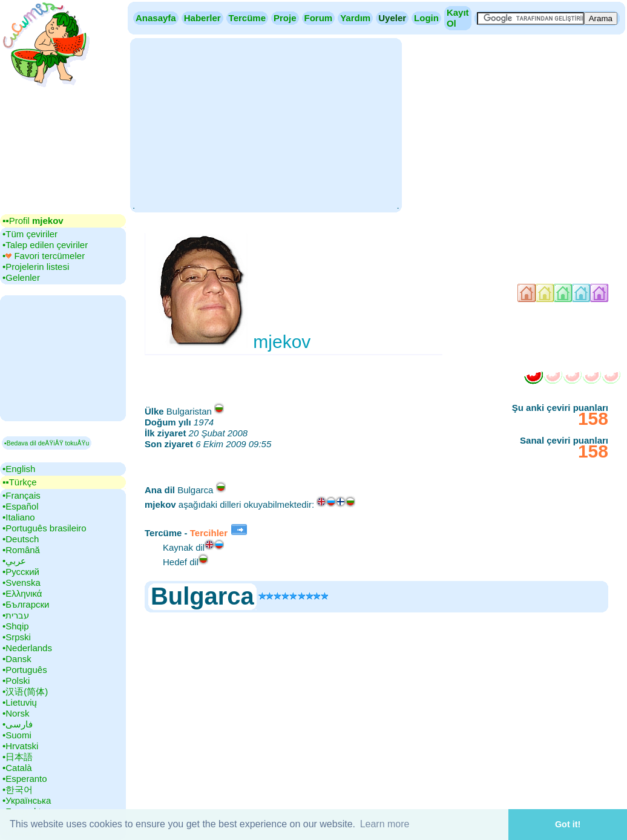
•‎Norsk (16, 713)
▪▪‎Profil (33, 221)
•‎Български (26, 604)
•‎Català (17, 768)
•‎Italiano (19, 517)
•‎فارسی (18, 724)
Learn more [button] (385, 824)
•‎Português (25, 670)
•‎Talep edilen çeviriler (45, 245)
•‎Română (21, 550)
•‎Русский (21, 572)
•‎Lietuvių (20, 702)
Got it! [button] (568, 824)
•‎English (19, 469)
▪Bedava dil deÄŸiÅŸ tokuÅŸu (47, 443)
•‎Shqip (16, 626)
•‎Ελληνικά (22, 593)
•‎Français (21, 495)
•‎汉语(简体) (25, 691)
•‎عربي (14, 561)
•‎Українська (27, 800)
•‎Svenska (21, 582)
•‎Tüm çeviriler (30, 234)
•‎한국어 (18, 789)
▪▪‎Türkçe (19, 482)
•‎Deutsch (21, 539)
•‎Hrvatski (20, 746)
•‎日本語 (18, 757)
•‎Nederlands (27, 648)
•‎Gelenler (21, 277)
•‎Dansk (17, 659)
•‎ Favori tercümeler (44, 256)
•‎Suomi (17, 735)
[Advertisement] (266, 124)
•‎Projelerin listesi (36, 267)
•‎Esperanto (25, 779)
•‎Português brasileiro (44, 528)
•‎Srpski (17, 637)
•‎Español (20, 506)
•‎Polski (16, 681)
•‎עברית (16, 615)
